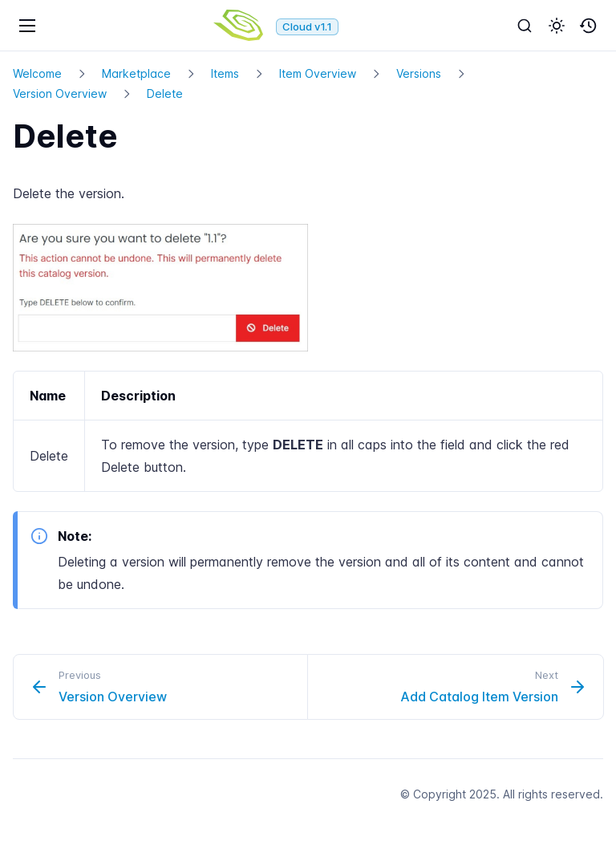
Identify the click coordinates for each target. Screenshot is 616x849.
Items (225, 73)
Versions (419, 73)
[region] (308, 431)
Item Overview (318, 73)
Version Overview (60, 93)
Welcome (37, 73)
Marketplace (136, 73)
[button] (557, 26)
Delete (165, 93)
